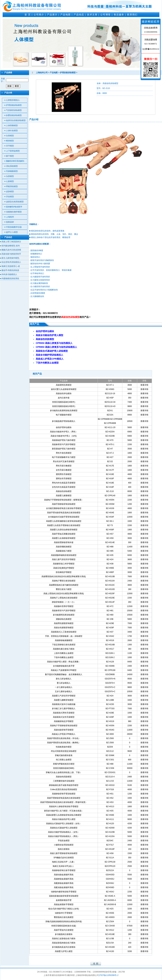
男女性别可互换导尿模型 (64, 461)
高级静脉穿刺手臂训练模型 (64, 794)
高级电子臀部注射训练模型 (64, 581)
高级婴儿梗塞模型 (64, 496)
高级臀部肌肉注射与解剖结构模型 (64, 585)
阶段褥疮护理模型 (64, 572)
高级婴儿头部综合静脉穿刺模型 (64, 530)
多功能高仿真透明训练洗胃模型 (64, 411)
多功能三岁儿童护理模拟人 (64, 709)
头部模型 (10, 176)
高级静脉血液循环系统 (64, 879)
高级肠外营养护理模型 (64, 606)
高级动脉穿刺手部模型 (64, 730)
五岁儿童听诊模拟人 (64, 692)
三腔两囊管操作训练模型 (64, 781)
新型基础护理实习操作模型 (64, 449)
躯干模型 (10, 156)
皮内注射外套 (64, 398)
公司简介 (39, 15)
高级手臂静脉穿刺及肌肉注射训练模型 (64, 798)
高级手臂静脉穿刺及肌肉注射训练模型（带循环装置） (64, 802)
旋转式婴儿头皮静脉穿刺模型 (64, 389)
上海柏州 (10, 217)
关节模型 (10, 146)
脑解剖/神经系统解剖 (15, 161)
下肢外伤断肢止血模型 (64, 657)
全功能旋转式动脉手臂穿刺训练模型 (64, 517)
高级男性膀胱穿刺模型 (64, 623)
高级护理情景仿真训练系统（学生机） (64, 738)
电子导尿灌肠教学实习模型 (64, 457)
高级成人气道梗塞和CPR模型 (64, 670)
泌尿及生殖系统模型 (15, 202)
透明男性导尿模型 (64, 474)
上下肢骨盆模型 (13, 151)
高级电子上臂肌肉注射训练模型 (64, 598)
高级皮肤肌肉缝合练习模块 (64, 943)
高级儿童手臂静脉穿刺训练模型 (64, 853)
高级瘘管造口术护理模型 (64, 564)
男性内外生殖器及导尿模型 (64, 483)
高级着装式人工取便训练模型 (64, 632)
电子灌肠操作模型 (64, 415)
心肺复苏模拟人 (13, 100)
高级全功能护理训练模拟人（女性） (64, 832)
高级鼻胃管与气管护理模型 (64, 444)
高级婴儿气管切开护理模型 (64, 696)
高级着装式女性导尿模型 (64, 717)
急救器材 (10, 222)
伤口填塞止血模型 (64, 760)
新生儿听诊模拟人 (64, 679)
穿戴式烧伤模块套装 (64, 755)
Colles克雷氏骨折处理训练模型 (64, 789)
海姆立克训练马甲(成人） (64, 866)
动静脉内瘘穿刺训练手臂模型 (64, 892)
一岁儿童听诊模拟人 (64, 687)
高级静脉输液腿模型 (64, 640)
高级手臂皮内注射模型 (64, 930)
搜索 (9, 86)
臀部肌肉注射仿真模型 (64, 917)
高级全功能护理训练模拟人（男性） (64, 836)
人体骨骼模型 (12, 125)
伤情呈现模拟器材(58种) (64, 768)
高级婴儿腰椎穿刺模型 (64, 700)
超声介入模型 (12, 232)
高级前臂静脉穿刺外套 (64, 542)
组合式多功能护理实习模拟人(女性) (64, 909)
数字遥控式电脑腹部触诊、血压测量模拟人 (64, 674)
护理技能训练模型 (14, 105)
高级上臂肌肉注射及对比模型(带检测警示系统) (64, 594)
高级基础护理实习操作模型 (64, 440)
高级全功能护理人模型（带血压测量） (64, 662)
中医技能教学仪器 (14, 227)
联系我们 (132, 15)
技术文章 (92, 15)
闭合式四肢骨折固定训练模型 (64, 751)
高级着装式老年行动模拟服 (64, 704)
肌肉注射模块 (64, 849)
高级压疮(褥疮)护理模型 (64, 568)
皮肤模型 (10, 192)
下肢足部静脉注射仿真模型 (64, 645)
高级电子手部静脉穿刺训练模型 (64, 726)
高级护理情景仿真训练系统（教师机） (64, 743)
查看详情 (144, 385)
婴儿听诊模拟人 (64, 683)
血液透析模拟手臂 (64, 900)
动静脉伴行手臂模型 (64, 913)
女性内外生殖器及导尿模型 (64, 487)
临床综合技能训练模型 (16, 120)
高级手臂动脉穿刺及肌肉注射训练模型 (64, 513)
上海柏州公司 (42, 73)
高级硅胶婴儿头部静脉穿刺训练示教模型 (64, 815)
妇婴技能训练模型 (14, 115)
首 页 (28, 15)
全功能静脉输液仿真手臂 (64, 666)
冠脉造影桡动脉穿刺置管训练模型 (64, 896)
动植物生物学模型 (14, 212)
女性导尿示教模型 (64, 470)
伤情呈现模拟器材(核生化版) (64, 926)
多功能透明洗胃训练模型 (64, 615)
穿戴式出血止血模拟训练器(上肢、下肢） (64, 772)
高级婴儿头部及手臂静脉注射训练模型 (64, 525)
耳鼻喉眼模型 (12, 171)
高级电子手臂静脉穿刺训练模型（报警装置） (64, 500)
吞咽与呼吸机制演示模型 (64, 764)
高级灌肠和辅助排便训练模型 (64, 555)
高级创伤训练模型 (64, 491)
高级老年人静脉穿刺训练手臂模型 (64, 807)
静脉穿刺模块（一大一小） (64, 602)
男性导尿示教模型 (64, 466)
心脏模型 (10, 181)
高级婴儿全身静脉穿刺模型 (64, 538)
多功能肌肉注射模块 (64, 934)
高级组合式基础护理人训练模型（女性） (64, 824)
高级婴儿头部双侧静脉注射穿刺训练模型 (64, 521)
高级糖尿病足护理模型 (64, 721)
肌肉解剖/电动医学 (14, 207)
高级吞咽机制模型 (64, 547)
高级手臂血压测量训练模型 (64, 534)
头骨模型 (10, 136)
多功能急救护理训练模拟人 (64, 421)
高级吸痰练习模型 (64, 551)
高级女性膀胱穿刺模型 (64, 628)
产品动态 (79, 15)
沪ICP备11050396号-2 (109, 975)
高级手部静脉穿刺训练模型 (64, 504)
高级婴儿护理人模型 (64, 951)
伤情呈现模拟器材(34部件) (64, 402)
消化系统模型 (12, 166)
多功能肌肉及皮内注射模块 (64, 947)
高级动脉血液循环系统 (64, 875)
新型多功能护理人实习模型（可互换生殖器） (64, 811)
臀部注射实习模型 (64, 589)
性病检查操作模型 (64, 747)
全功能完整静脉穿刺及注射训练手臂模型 (64, 508)
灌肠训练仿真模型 (64, 619)
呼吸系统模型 (12, 186)
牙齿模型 (10, 197)
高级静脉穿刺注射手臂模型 (64, 870)
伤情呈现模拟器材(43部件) (64, 406)
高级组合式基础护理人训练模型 (64, 828)
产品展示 (52, 15)
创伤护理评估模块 (64, 427)
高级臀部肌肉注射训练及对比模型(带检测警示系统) (64, 576)
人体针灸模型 (12, 131)
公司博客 (105, 15)
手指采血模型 (64, 841)
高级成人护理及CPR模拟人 (64, 734)
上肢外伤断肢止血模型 (64, 653)
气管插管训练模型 (14, 110)
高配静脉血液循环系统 (64, 883)
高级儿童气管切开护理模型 (64, 559)
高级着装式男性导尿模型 (64, 713)
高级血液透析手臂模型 (64, 904)
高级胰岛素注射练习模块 (64, 649)
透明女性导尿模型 (64, 479)
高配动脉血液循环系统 (64, 887)
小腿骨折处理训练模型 (64, 845)
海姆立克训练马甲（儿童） (64, 862)
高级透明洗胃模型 (64, 385)
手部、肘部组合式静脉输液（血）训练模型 (64, 636)
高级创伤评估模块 (64, 394)
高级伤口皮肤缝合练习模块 (64, 939)
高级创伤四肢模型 (64, 777)
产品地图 (65, 15)
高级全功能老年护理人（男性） (64, 432)
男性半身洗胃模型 (64, 453)
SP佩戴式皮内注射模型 (64, 858)
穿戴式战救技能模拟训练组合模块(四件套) (64, 922)
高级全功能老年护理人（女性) (64, 436)
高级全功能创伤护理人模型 (64, 819)
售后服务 (119, 15)
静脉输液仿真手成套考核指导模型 (64, 785)
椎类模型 (10, 141)
